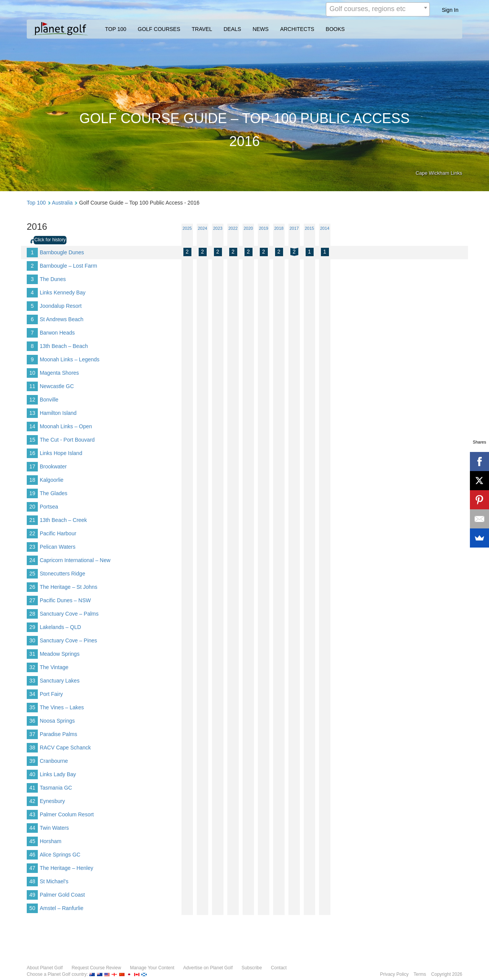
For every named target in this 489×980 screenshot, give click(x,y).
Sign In (450, 10)
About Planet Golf (45, 968)
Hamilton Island (58, 413)
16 (32, 453)
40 (32, 774)
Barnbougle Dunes (62, 252)
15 (32, 440)
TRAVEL (202, 29)
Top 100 (36, 203)
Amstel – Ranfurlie (62, 908)
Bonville (49, 400)
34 (32, 694)
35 (32, 707)
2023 (218, 228)
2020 (248, 228)
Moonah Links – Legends (70, 359)
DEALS (232, 29)
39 (32, 761)
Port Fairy (51, 694)
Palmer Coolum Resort (67, 814)
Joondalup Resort (61, 306)
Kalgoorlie (52, 480)
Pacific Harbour (58, 533)
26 (32, 587)
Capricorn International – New (75, 560)
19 (32, 493)
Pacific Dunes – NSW (65, 600)
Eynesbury (52, 801)
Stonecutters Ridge (62, 574)
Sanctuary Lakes (60, 681)
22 (32, 533)
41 (32, 788)
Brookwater (53, 466)
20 (32, 507)
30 (32, 640)
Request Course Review (96, 968)
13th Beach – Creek (63, 520)
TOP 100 (116, 29)
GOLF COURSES (159, 29)
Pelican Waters (58, 547)
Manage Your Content (152, 968)
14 (32, 426)
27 (32, 600)
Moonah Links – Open (66, 426)
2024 (202, 228)
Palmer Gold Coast (62, 895)
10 (32, 373)
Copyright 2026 (447, 974)
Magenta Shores (59, 373)
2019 (264, 228)
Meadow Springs (60, 654)
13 (32, 413)
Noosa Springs (57, 721)
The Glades (53, 493)
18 (32, 480)
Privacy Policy (394, 974)
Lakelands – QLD (60, 627)
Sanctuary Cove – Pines (68, 640)
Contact (279, 968)
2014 (325, 228)
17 (32, 466)
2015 (309, 228)
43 (32, 814)
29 (32, 627)
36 (32, 721)
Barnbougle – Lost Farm (68, 266)
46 (32, 855)
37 (32, 734)
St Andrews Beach (62, 319)
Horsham (51, 841)
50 (32, 908)
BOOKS (335, 29)
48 (32, 881)
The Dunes (53, 279)
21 (32, 520)
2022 (233, 228)
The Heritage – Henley (66, 868)
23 (32, 547)
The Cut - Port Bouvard (67, 440)
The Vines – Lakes (62, 707)
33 (32, 681)
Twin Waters (54, 828)
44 (32, 828)
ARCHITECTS (297, 29)
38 (32, 748)
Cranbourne (54, 761)
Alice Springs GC (60, 855)
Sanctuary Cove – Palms (69, 614)
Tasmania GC (56, 788)
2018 (279, 228)
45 (32, 841)
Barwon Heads (57, 333)
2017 (294, 228)
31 (32, 654)
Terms (420, 974)
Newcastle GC (57, 386)
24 (32, 560)
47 (32, 868)
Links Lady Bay (58, 774)
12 (32, 400)
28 (32, 614)
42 (32, 801)
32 (32, 667)
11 (32, 386)
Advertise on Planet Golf (208, 968)
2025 (187, 228)
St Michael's (54, 881)
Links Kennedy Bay (63, 293)
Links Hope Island (61, 453)
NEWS (261, 29)
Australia (62, 203)
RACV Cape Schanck (65, 748)
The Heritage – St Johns (69, 587)
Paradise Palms (58, 734)
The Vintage (54, 667)
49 (32, 895)
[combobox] (378, 9)
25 (32, 574)
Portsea (49, 507)
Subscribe (252, 968)
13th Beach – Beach (64, 346)
